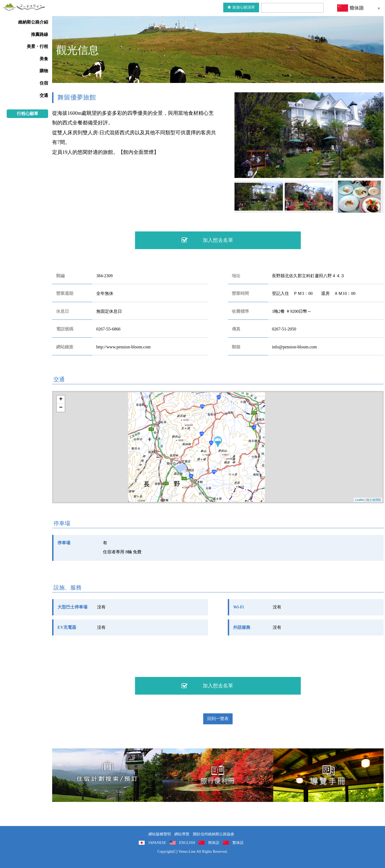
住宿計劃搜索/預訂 (107, 775)
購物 (44, 71)
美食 (44, 59)
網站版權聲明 (160, 834)
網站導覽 (182, 834)
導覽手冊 (328, 775)
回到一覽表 (218, 719)
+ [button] (61, 399)
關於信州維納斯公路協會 (214, 834)
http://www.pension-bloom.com (123, 347)
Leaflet (359, 500)
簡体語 (214, 843)
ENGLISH (187, 843)
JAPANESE (157, 843)
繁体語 (238, 843)
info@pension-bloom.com (294, 347)
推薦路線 (40, 34)
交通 (44, 95)
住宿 (44, 83)
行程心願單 (28, 114)
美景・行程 (37, 46)
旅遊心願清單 (241, 7)
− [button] (61, 408)
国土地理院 (374, 500)
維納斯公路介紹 (33, 22)
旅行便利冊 (218, 775)
